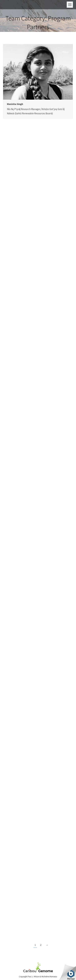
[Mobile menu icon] (70, 5)
